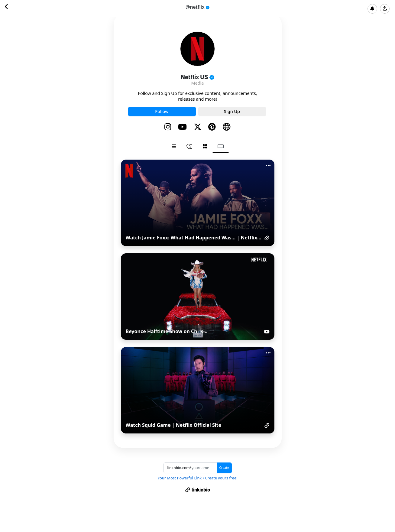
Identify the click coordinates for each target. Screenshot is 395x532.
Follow (162, 111)
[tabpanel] (198, 296)
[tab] (174, 146)
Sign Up (232, 111)
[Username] (204, 468)
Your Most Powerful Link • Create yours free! (197, 478)
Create (224, 468)
